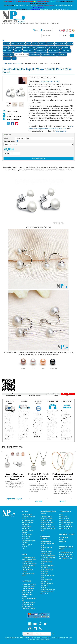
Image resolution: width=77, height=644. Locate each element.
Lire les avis (10, 114)
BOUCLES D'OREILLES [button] (61, 44)
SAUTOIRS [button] (12, 47)
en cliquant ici (61, 131)
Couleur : (6, 138)
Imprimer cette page (13, 119)
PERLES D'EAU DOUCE (50, 81)
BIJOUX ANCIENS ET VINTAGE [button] (49, 54)
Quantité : (7, 153)
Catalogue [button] (6, 44)
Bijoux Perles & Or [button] (8, 54)
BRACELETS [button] (42, 44)
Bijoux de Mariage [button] (35, 54)
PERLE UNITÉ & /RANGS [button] (55, 47)
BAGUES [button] (6, 47)
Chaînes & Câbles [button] (66, 51)
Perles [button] (28, 44)
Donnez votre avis (12, 111)
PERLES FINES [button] (18, 51)
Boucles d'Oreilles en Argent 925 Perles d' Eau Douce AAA (14, 476)
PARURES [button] (70, 44)
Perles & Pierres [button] (8, 51)
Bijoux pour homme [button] (41, 51)
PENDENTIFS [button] (50, 44)
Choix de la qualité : (11, 141)
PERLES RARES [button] (66, 47)
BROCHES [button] (19, 47)
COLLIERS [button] (35, 44)
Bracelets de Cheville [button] (30, 47)
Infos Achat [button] (7, 58)
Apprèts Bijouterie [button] (54, 51)
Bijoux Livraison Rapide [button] (18, 44)
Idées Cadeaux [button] (62, 54)
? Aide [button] (14, 58)
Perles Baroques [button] (42, 47)
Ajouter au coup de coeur (15, 116)
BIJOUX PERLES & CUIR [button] (29, 51)
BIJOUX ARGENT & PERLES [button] (21, 54)
